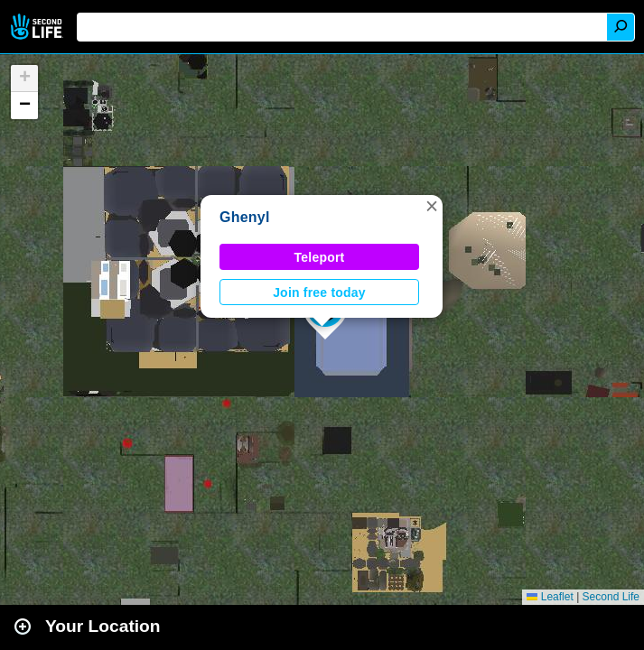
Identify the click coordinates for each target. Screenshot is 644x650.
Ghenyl (245, 217)
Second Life (38, 27)
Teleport (320, 257)
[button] (432, 206)
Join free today (319, 292)
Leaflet (550, 597)
